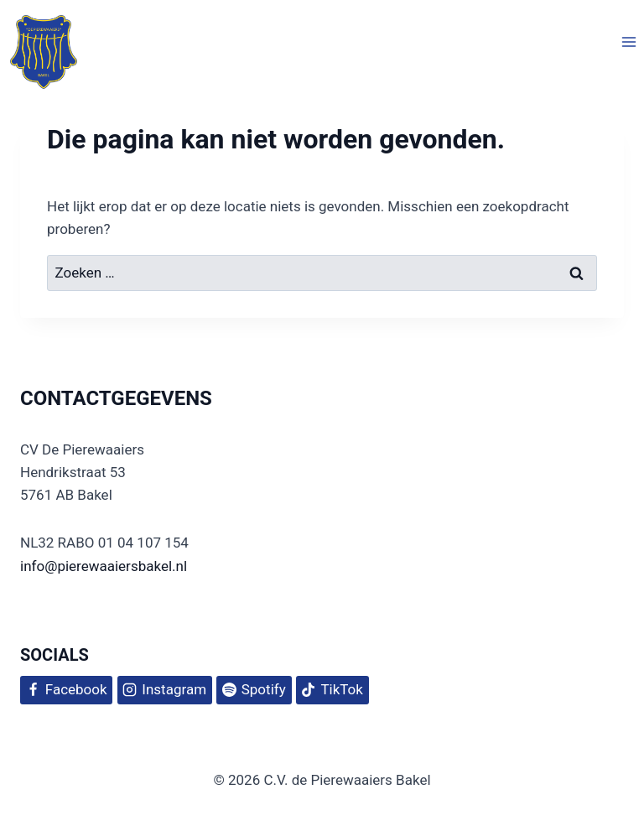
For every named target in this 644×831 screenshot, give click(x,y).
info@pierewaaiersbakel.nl (104, 566)
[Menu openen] (628, 42)
